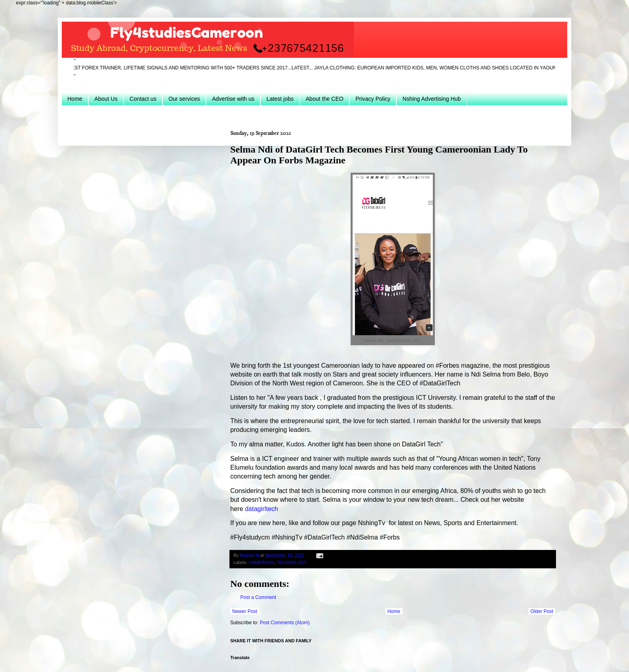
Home (75, 99)
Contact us (143, 99)
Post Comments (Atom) (285, 623)
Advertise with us (233, 99)
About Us (106, 99)
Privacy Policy (373, 99)
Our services (184, 99)
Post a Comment (258, 597)
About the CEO (325, 99)
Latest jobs (280, 99)
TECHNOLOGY (292, 562)
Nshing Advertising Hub (432, 99)
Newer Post (245, 611)
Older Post (542, 611)
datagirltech (261, 509)
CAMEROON (262, 562)
